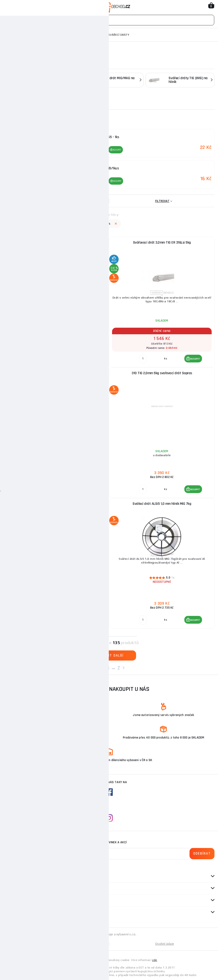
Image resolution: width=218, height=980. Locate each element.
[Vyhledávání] (109, 20)
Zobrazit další (109, 655)
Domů (8, 35)
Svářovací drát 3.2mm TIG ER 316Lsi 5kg (162, 242)
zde (155, 959)
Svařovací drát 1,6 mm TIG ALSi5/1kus (57, 372)
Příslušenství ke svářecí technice (77, 35)
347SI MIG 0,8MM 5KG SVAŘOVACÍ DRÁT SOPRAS (57, 503)
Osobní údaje (165, 943)
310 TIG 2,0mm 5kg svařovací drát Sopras (162, 372)
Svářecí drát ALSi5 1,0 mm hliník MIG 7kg (162, 503)
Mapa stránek (56, 943)
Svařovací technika (32, 35)
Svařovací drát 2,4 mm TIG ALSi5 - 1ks (56, 242)
